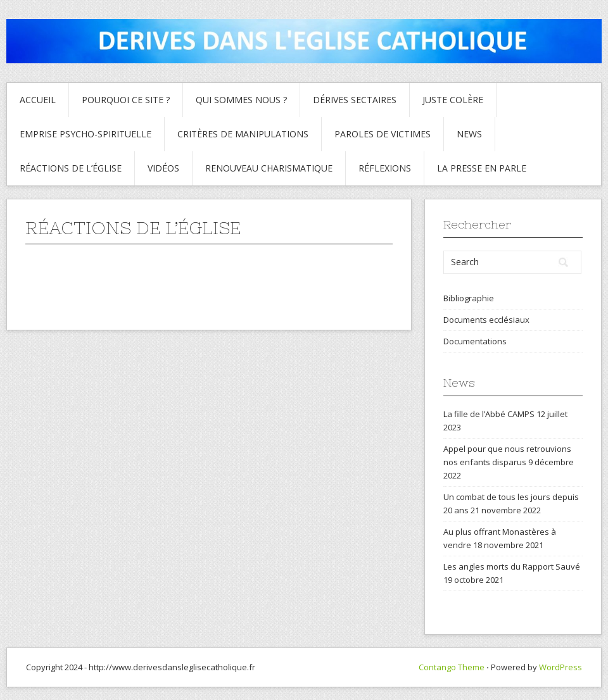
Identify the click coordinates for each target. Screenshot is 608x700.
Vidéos (163, 168)
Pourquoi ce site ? (126, 100)
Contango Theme (452, 667)
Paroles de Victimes (383, 134)
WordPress (560, 667)
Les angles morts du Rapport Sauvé (512, 566)
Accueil (38, 100)
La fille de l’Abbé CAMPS (489, 414)
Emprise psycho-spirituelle (85, 134)
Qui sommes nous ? (241, 100)
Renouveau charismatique (269, 168)
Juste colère (453, 100)
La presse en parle (482, 168)
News (469, 134)
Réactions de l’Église (71, 168)
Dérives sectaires (355, 100)
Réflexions (385, 168)
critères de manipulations (243, 134)
